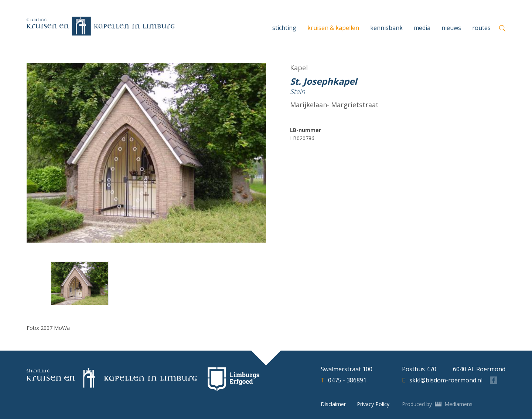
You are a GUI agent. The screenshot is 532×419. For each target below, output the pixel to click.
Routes (481, 28)
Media (422, 28)
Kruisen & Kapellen (333, 28)
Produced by (437, 404)
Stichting (284, 28)
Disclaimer (333, 404)
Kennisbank (386, 28)
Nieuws (451, 28)
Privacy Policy (373, 404)
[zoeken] (502, 28)
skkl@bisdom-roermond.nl (446, 380)
